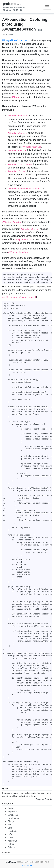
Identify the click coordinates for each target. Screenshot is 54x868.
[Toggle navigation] (47, 7)
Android (12, 808)
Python (11, 844)
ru (20, 4)
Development (14, 818)
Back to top (27, 865)
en (18, 4)
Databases (13, 815)
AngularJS (13, 812)
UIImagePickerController (15, 40)
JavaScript (13, 831)
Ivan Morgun (11, 862)
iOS (40, 30)
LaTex (11, 834)
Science (12, 847)
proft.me (10, 4)
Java (10, 828)
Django (11, 821)
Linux (10, 838)
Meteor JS (13, 841)
